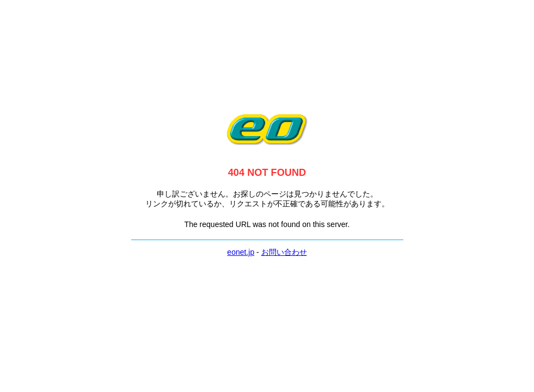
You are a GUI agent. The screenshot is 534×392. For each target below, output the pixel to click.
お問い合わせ (284, 252)
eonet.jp (241, 252)
